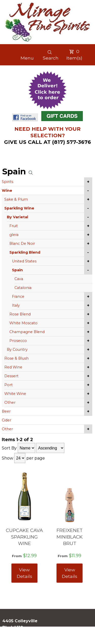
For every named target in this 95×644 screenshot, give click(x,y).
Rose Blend (20, 314)
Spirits (7, 182)
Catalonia (23, 288)
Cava (19, 279)
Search (51, 55)
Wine (7, 191)
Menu (27, 58)
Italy (16, 305)
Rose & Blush (16, 358)
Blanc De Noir (22, 244)
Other (10, 402)
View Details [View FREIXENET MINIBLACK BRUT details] (70, 573)
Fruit (14, 226)
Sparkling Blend (25, 252)
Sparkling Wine (19, 208)
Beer (6, 411)
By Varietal (17, 217)
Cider (6, 420)
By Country (17, 350)
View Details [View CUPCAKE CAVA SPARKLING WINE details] (24, 573)
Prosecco (18, 341)
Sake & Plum (16, 199)
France (18, 297)
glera (14, 235)
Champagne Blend (27, 332)
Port (8, 385)
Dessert (11, 376)
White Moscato (23, 323)
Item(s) (74, 55)
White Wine (15, 394)
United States (24, 261)
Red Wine (13, 367)
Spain (17, 270)
